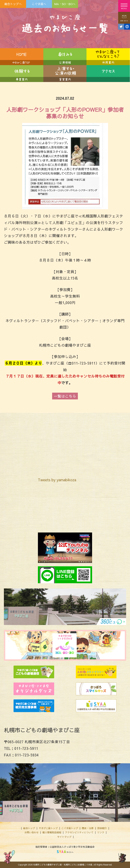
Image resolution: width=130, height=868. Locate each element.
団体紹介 (102, 828)
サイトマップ (64, 837)
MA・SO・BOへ (65, 4)
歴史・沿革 (88, 828)
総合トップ (29, 828)
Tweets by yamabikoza (57, 480)
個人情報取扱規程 (52, 832)
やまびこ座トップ (48, 828)
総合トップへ (13, 4)
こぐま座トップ (70, 828)
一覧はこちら (65, 396)
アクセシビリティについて (79, 832)
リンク (101, 832)
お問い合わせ (31, 832)
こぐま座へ (39, 4)
